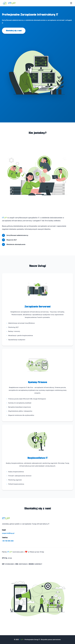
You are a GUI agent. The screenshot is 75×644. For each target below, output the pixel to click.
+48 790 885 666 (8, 541)
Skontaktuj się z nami (14, 31)
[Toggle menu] (71, 3)
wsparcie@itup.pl (8, 533)
